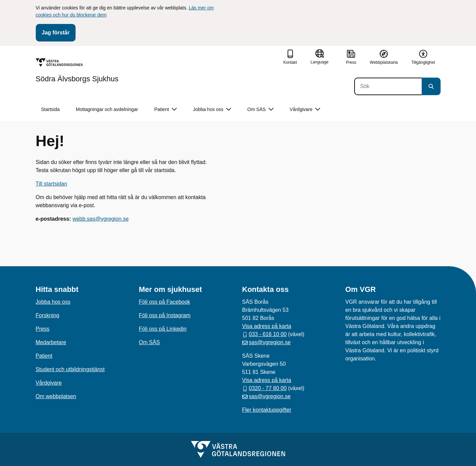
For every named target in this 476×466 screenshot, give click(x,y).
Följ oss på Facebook (165, 302)
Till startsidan (52, 184)
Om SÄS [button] (260, 109)
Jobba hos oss (53, 302)
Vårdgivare (49, 383)
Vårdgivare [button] (305, 109)
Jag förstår (56, 33)
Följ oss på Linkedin (163, 329)
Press (43, 329)
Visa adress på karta (267, 326)
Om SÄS (149, 342)
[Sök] (388, 86)
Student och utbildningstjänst (70, 369)
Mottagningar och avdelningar (107, 109)
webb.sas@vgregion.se (101, 219)
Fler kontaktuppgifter (267, 410)
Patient (44, 356)
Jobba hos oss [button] (212, 109)
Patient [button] (165, 109)
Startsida (50, 109)
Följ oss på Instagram (165, 315)
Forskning (48, 315)
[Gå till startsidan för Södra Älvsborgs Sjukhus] (77, 71)
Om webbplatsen (56, 396)
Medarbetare (51, 342)
